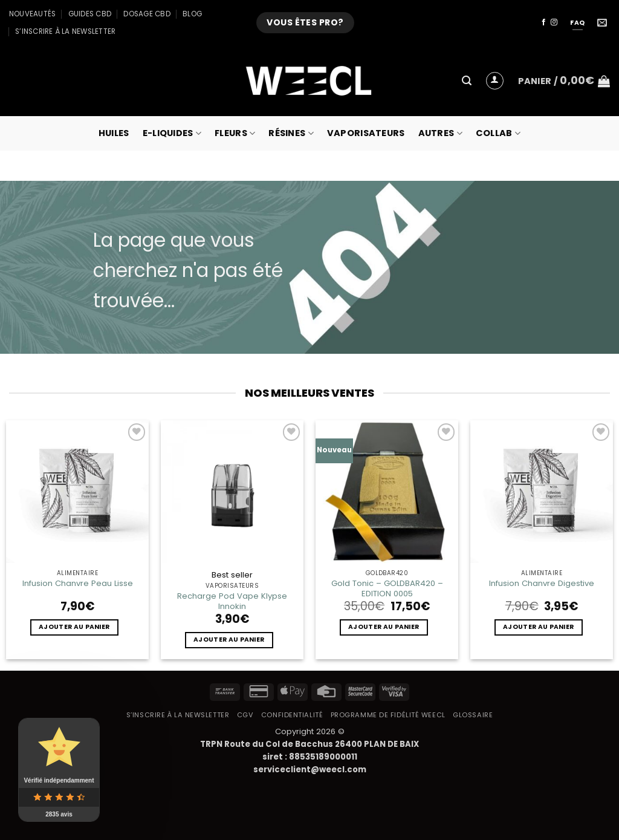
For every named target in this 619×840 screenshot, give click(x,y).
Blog (192, 14)
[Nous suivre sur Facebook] (544, 22)
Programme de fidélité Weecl (388, 715)
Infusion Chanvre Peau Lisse (78, 583)
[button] (467, 81)
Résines (291, 133)
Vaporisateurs (366, 133)
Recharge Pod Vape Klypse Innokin (232, 601)
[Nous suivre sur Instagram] (554, 22)
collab (498, 133)
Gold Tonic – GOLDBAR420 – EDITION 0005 (387, 588)
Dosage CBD (147, 14)
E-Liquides (172, 133)
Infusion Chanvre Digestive (542, 583)
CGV (245, 715)
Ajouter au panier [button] (74, 627)
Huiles (114, 133)
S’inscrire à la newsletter (65, 31)
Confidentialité (292, 715)
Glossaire (473, 715)
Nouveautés (32, 14)
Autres (440, 133)
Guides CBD (90, 14)
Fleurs (235, 133)
